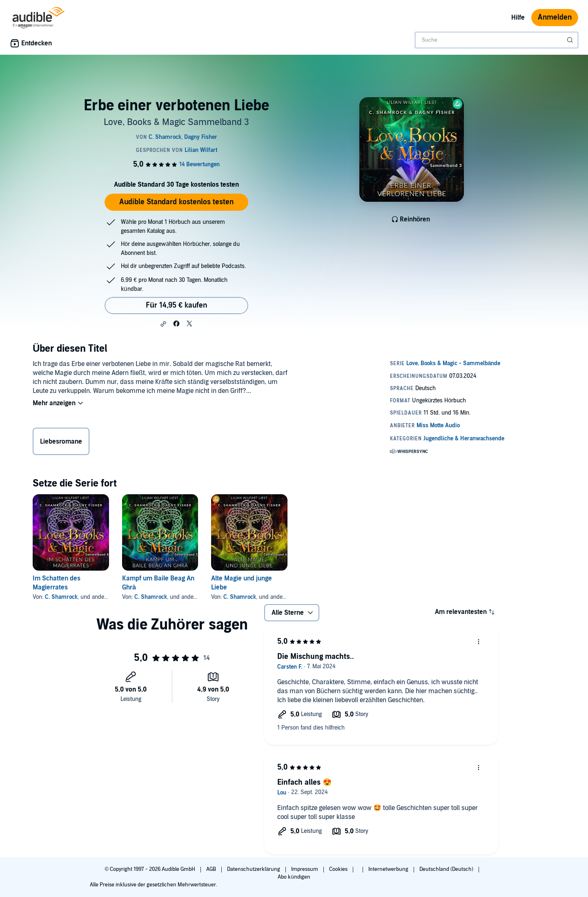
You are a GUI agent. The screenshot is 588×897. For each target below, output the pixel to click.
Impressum (305, 869)
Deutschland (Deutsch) (447, 869)
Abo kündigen (294, 877)
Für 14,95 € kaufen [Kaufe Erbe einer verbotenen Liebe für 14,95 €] (176, 305)
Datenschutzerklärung (254, 869)
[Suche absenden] (571, 40)
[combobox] (497, 40)
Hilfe (518, 18)
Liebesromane (61, 442)
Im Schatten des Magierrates (57, 583)
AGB (212, 869)
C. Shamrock (61, 597)
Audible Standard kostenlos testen (176, 202)
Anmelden (555, 17)
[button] (163, 324)
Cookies (339, 869)
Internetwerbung (389, 869)
